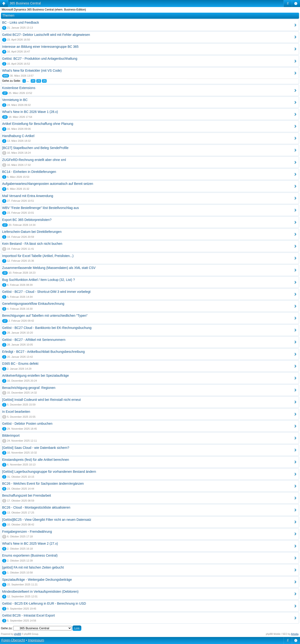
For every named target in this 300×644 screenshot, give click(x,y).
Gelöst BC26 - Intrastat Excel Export (28, 615)
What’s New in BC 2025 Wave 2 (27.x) (30, 543)
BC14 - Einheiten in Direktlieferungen (29, 172)
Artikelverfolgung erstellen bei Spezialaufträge (36, 376)
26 (44, 81)
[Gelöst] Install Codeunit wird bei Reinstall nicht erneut (41, 400)
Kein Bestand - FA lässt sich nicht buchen (32, 244)
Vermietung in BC (15, 100)
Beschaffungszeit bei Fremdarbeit (26, 495)
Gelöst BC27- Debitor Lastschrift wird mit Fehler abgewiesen (46, 35)
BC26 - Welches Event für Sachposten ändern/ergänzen (43, 484)
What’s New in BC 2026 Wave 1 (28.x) (30, 112)
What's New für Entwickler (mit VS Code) (32, 71)
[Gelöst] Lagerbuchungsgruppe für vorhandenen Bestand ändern (49, 472)
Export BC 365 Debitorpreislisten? (27, 220)
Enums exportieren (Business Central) (30, 555)
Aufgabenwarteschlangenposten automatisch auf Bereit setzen (48, 184)
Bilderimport (11, 436)
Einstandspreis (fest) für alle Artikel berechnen (36, 460)
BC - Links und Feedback (21, 22)
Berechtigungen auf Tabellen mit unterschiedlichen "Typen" (45, 316)
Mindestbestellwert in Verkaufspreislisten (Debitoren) (40, 592)
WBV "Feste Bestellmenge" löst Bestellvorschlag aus (40, 208)
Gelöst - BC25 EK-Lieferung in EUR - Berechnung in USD (44, 603)
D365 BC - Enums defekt (20, 364)
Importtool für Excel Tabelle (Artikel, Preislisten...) (38, 256)
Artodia (295, 634)
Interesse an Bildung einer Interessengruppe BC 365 (40, 47)
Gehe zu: (7, 628)
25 (39, 81)
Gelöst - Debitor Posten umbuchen (27, 424)
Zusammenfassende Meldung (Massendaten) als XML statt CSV (49, 268)
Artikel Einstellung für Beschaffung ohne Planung (38, 124)
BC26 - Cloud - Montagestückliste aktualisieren (36, 507)
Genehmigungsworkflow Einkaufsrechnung (33, 304)
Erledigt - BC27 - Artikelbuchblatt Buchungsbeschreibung (43, 352)
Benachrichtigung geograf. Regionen (29, 388)
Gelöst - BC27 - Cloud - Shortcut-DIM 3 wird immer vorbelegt (46, 292)
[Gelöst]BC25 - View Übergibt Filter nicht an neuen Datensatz (47, 520)
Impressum (36, 640)
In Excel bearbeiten (16, 412)
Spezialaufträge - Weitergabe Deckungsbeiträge (37, 580)
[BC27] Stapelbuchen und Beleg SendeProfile (35, 148)
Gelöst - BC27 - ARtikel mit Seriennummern (34, 340)
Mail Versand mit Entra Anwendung (28, 196)
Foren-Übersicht (13, 640)
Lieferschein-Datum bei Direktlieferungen (32, 232)
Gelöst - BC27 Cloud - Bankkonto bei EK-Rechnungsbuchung (47, 328)
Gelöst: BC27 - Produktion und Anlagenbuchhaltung (40, 59)
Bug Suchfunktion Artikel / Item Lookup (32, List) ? (39, 280)
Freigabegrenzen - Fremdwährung (27, 532)
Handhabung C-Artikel (18, 136)
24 (33, 81)
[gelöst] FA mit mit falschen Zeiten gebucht (33, 567)
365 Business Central (25, 3)
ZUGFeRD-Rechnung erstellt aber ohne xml (34, 160)
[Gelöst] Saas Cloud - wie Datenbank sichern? (36, 448)
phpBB (18, 634)
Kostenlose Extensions (19, 88)
